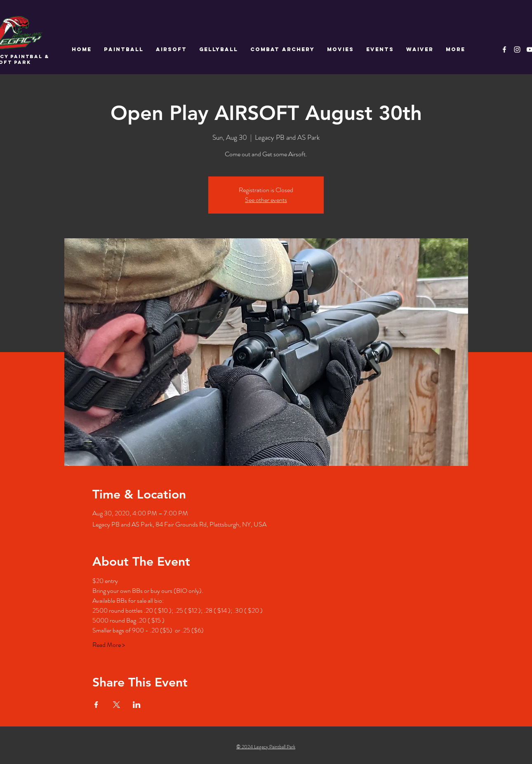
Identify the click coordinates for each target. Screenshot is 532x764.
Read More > (109, 645)
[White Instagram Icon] (517, 49)
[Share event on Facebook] (96, 705)
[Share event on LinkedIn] (137, 705)
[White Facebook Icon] (504, 49)
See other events (266, 200)
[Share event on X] (117, 705)
